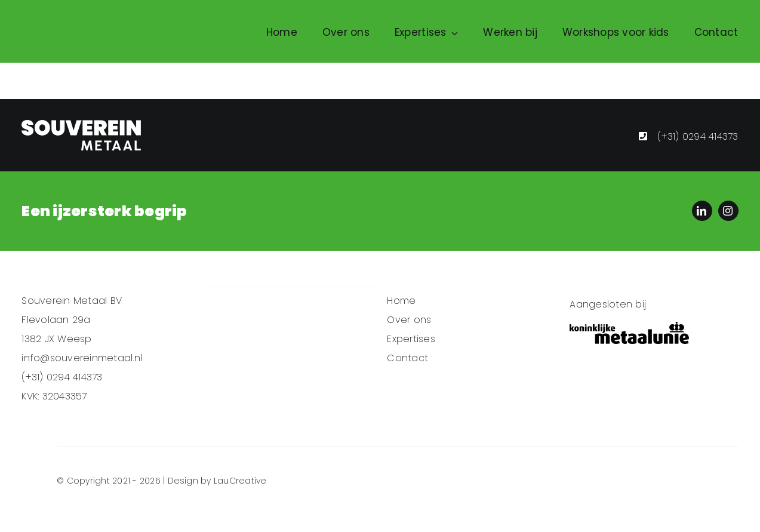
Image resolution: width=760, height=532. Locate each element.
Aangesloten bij (608, 304)
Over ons (409, 320)
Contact (407, 358)
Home (401, 301)
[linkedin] (702, 211)
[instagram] (728, 211)
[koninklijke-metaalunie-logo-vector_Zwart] (629, 333)
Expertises (411, 339)
